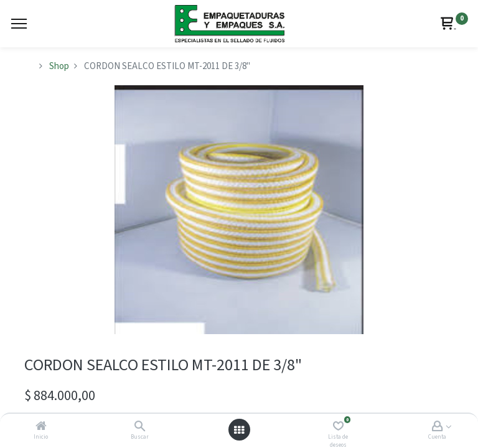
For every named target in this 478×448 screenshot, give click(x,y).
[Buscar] (140, 427)
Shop (59, 66)
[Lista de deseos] (338, 427)
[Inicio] (41, 427)
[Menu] (19, 24)
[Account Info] (437, 427)
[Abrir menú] (239, 430)
